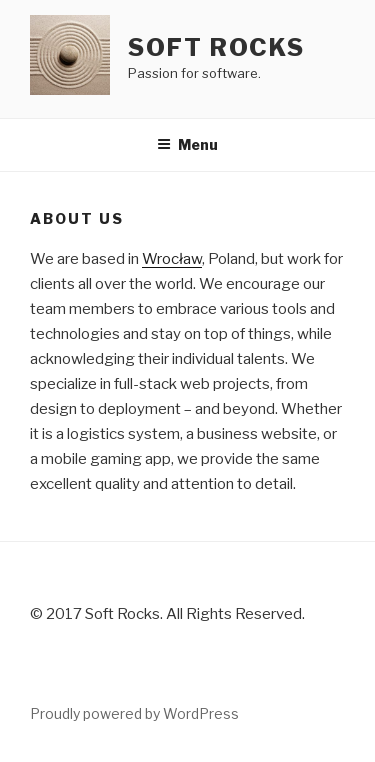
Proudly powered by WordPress (134, 713)
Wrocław (172, 259)
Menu (187, 144)
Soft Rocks (216, 47)
